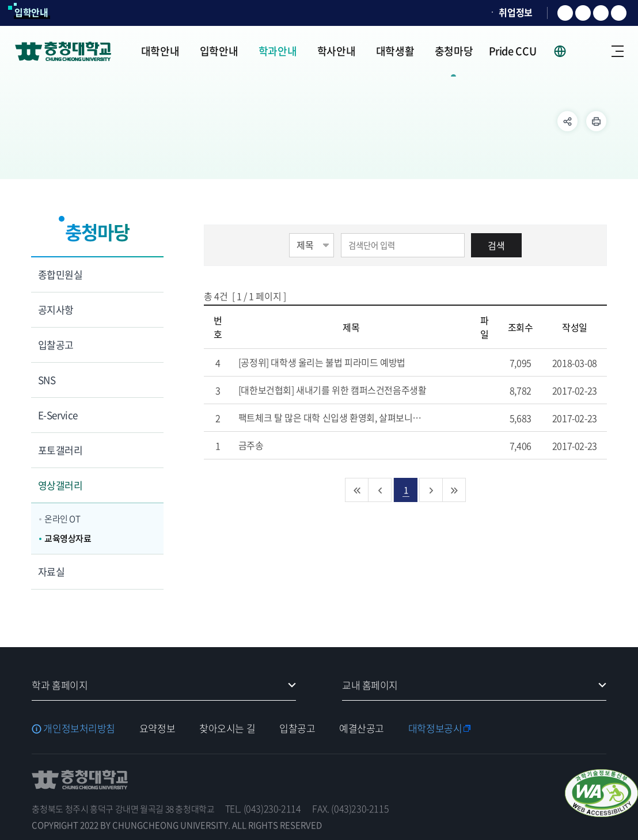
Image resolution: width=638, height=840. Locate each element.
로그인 (592, 51)
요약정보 (157, 728)
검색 (496, 245)
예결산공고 (362, 728)
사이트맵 (618, 51)
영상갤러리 (60, 485)
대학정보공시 (435, 728)
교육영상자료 (68, 538)
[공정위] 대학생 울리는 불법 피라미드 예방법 (335, 362)
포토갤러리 (60, 450)
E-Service (58, 415)
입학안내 (31, 12)
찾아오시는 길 (227, 728)
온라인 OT (62, 519)
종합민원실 (60, 274)
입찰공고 (56, 345)
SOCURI (468, 12)
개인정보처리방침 (79, 728)
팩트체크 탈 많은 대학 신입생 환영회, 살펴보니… (343, 417)
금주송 (264, 445)
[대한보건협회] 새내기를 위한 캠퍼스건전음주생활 (346, 390)
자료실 (51, 571)
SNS (47, 380)
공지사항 (56, 309)
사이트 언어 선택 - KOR (567, 51)
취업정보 (516, 12)
